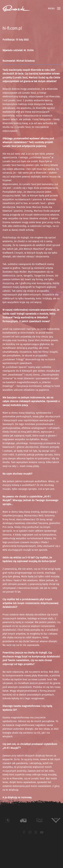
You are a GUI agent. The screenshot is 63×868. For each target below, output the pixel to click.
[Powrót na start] (16, 8)
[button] (54, 8)
